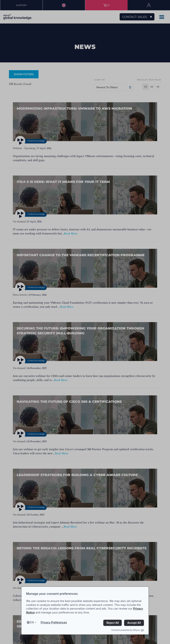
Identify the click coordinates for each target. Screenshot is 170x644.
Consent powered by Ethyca (128, 630)
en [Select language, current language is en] (32, 622)
